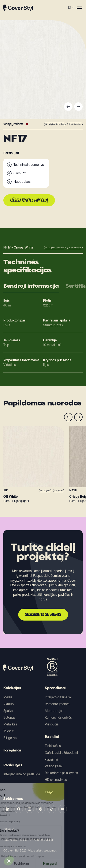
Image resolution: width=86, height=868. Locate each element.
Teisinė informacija (15, 840)
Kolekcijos (12, 688)
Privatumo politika (41, 840)
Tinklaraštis (53, 746)
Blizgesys (10, 738)
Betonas (9, 718)
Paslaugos (13, 765)
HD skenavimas (56, 780)
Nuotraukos (22, 182)
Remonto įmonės (57, 704)
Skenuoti (20, 173)
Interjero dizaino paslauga (22, 774)
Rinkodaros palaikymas (61, 773)
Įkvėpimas (12, 751)
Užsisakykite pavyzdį (29, 201)
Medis (8, 697)
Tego (49, 792)
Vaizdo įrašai (54, 766)
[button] (9, 861)
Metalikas (10, 724)
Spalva (8, 711)
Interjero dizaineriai (58, 697)
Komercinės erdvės (58, 718)
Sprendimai (55, 688)
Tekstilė (9, 731)
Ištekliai (52, 737)
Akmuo (9, 704)
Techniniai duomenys (29, 165)
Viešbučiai (52, 724)
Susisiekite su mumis (43, 615)
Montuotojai (54, 711)
